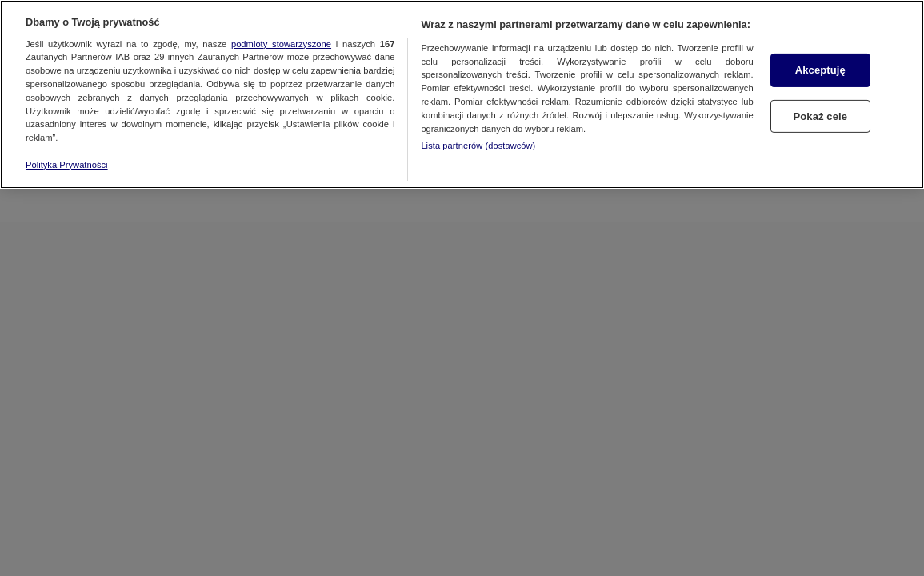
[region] (462, 94)
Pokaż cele (820, 116)
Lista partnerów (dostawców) (478, 146)
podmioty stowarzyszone (281, 44)
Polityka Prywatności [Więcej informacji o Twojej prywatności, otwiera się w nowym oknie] (67, 165)
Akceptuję (820, 70)
